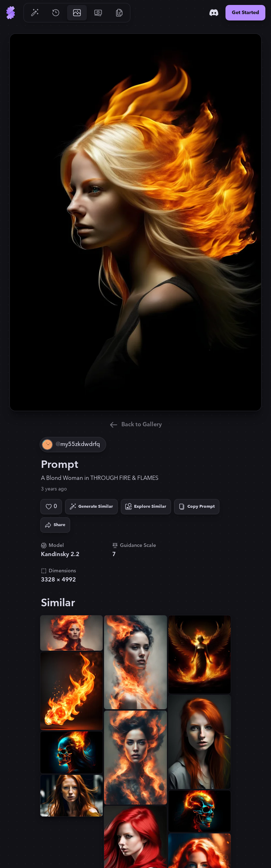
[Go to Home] (11, 13)
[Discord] (214, 13)
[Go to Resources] (119, 13)
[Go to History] (56, 13)
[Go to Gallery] (77, 13)
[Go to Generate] (35, 13)
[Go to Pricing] (98, 13)
